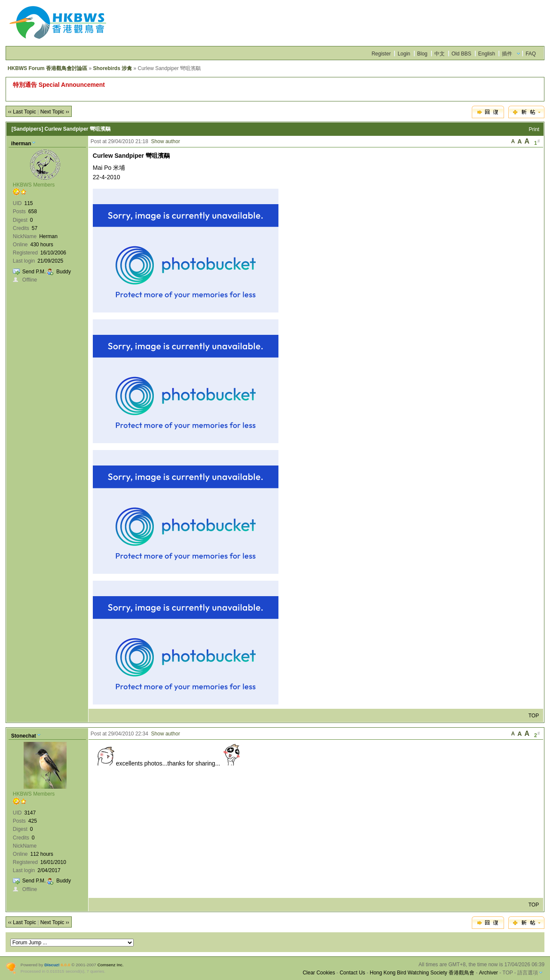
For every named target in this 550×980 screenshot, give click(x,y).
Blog (422, 54)
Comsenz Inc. (111, 965)
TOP (534, 716)
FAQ (531, 54)
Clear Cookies (319, 973)
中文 (440, 54)
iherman (21, 144)
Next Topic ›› (55, 112)
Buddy (64, 272)
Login (404, 54)
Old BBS (461, 54)
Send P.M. (34, 272)
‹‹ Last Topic (22, 112)
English (487, 54)
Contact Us (352, 973)
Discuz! (52, 965)
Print (534, 129)
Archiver (489, 973)
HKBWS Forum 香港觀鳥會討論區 (47, 68)
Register (381, 54)
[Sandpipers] (27, 129)
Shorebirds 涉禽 (112, 68)
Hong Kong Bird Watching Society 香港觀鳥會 (422, 973)
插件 (507, 54)
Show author (166, 141)
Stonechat (24, 736)
